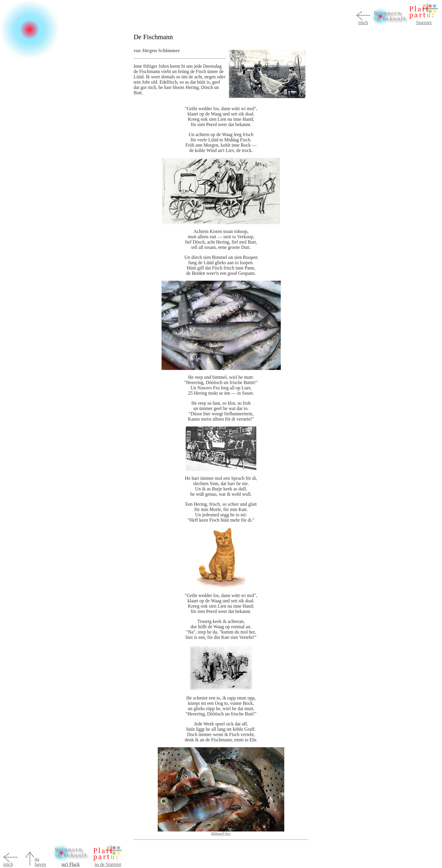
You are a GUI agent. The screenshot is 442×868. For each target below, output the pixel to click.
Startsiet (424, 23)
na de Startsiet (108, 864)
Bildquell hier (221, 834)
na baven (40, 862)
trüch (363, 23)
